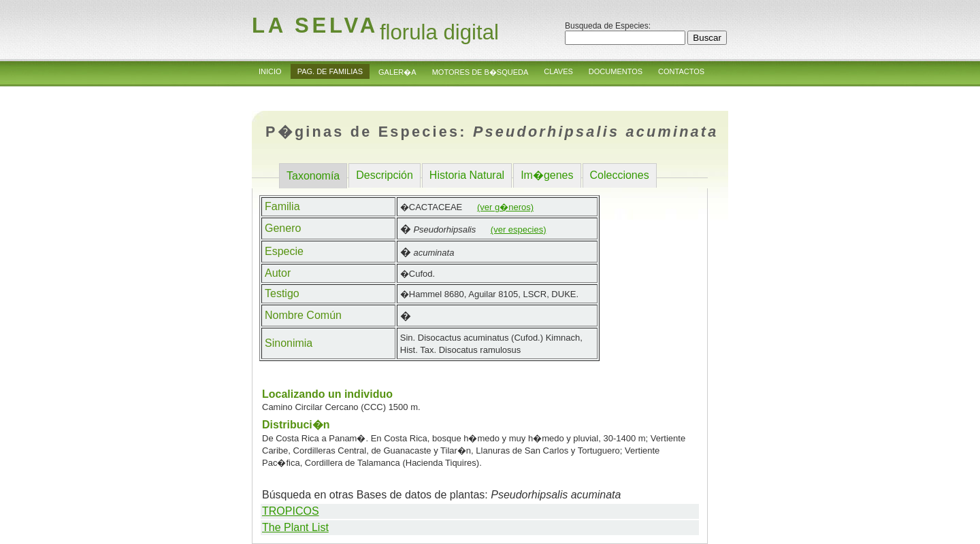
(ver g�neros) (505, 207)
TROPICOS (291, 511)
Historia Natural (467, 175)
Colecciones (620, 175)
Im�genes (547, 175)
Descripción (385, 175)
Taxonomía (313, 176)
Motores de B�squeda (480, 72)
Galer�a (397, 72)
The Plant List (295, 527)
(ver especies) (519, 230)
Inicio (270, 71)
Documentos (616, 71)
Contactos (681, 71)
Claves (558, 71)
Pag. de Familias (330, 71)
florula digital (439, 32)
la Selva (315, 26)
